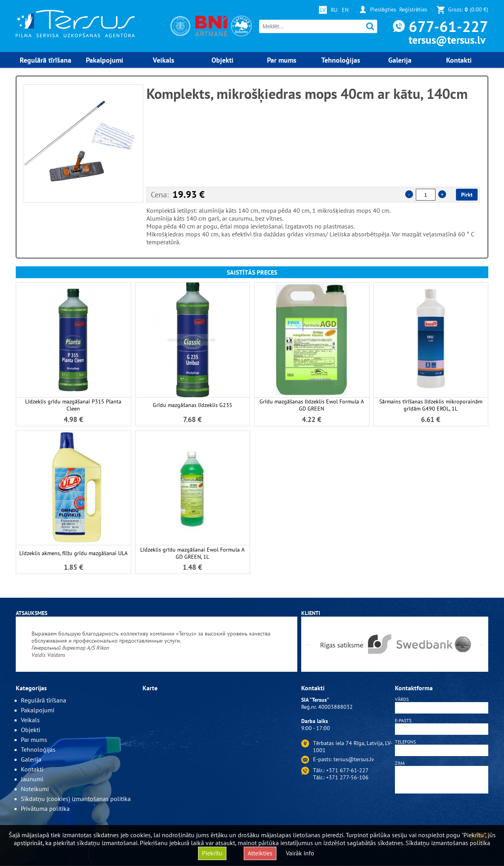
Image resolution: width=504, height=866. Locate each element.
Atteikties (260, 853)
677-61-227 (448, 26)
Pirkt (467, 195)
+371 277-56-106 (347, 777)
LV (323, 10)
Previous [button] (309, 644)
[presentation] (442, 814)
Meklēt (370, 27)
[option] (83, 143)
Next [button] (480, 644)
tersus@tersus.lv (447, 40)
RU (334, 10)
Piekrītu (212, 853)
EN (345, 10)
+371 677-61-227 (347, 770)
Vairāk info (300, 853)
